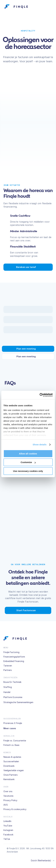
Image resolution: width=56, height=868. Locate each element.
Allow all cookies (28, 454)
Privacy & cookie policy (15, 809)
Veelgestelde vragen (14, 770)
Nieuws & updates (12, 757)
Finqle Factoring (11, 652)
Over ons (8, 791)
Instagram (8, 830)
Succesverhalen (11, 761)
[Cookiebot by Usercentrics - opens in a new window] (40, 395)
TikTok (7, 839)
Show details (40, 445)
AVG (6, 805)
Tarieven (8, 666)
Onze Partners (11, 775)
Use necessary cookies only (28, 471)
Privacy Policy (10, 800)
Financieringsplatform (14, 657)
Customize (28, 462)
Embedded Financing (14, 661)
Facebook (8, 835)
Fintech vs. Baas (11, 745)
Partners (8, 670)
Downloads (9, 766)
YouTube (8, 826)
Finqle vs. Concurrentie (15, 741)
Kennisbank (9, 779)
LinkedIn (7, 821)
